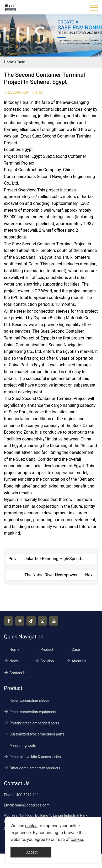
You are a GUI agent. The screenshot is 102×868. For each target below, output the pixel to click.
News (11, 661)
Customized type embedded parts (34, 734)
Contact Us (16, 673)
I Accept (31, 852)
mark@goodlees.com (32, 805)
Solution (44, 661)
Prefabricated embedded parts (32, 723)
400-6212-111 (28, 795)
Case (21, 62)
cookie (31, 826)
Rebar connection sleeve (27, 701)
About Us (76, 661)
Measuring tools (20, 745)
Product (44, 649)
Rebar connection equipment (30, 712)
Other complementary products (32, 768)
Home (9, 62)
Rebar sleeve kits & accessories (32, 757)
